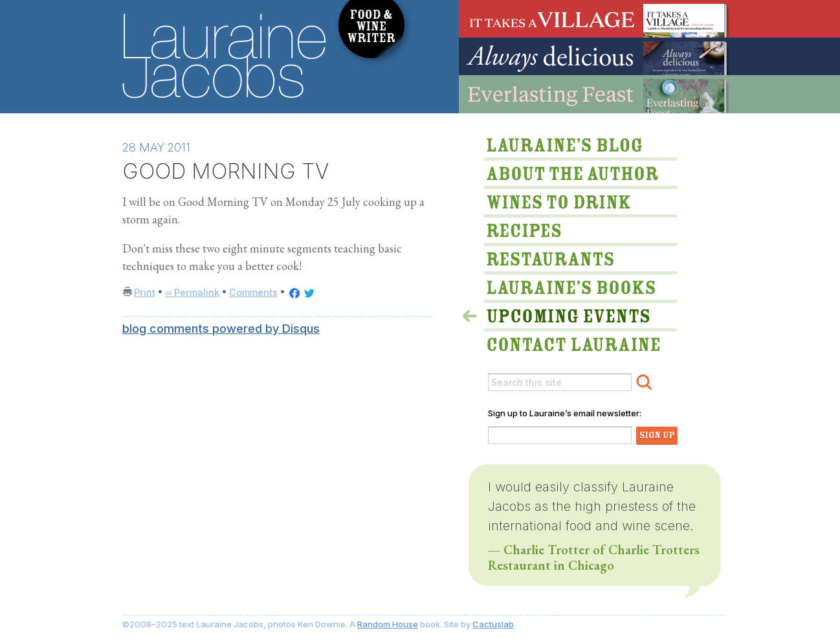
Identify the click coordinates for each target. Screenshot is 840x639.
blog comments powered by (221, 329)
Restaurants (569, 261)
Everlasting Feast (595, 94)
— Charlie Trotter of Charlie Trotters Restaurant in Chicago (594, 557)
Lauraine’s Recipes (569, 232)
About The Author (569, 175)
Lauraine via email (569, 340)
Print (145, 292)
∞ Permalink (192, 292)
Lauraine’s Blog (569, 147)
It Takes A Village (595, 19)
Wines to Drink (569, 204)
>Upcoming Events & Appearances (569, 311)
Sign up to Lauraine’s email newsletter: (565, 413)
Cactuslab (493, 624)
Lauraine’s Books (569, 286)
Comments (253, 292)
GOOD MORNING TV (226, 171)
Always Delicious (595, 56)
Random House (388, 624)
